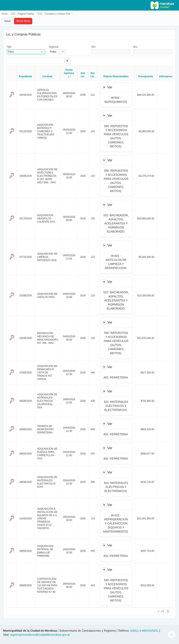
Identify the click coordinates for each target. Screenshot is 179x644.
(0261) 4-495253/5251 (145, 631)
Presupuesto (146, 76)
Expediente (26, 76)
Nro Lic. (93, 75)
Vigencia (54, 47)
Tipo (9, 47)
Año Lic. (83, 75)
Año (93, 47)
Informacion (166, 76)
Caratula (47, 76)
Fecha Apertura (71, 73)
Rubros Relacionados (116, 76)
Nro (135, 47)
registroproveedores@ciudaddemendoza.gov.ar (40, 635)
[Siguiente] (168, 611)
